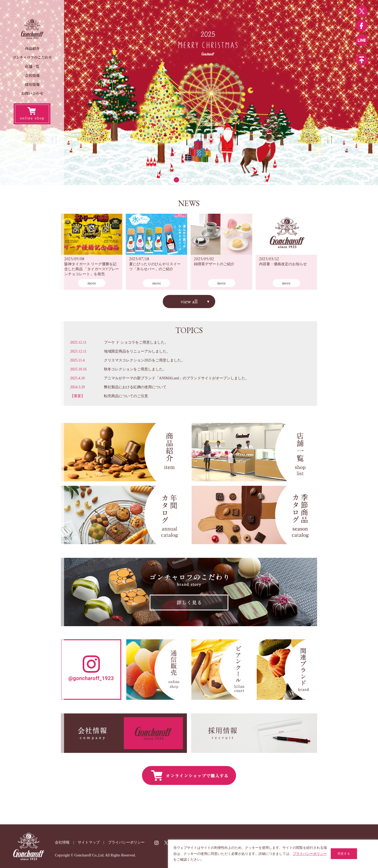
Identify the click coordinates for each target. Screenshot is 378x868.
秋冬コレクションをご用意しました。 (135, 369)
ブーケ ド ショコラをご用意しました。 (136, 342)
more (92, 283)
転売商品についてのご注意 (126, 396)
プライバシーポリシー (126, 842)
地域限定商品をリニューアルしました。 (137, 351)
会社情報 (62, 842)
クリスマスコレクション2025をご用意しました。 (144, 360)
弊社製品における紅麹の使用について (135, 387)
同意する (344, 854)
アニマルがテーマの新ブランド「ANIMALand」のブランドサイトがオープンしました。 (176, 378)
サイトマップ (89, 842)
